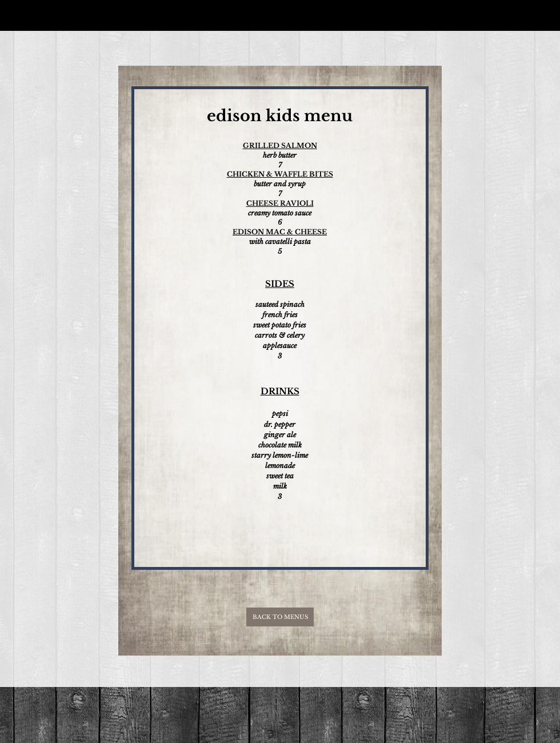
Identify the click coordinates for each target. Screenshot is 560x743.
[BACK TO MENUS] (280, 617)
